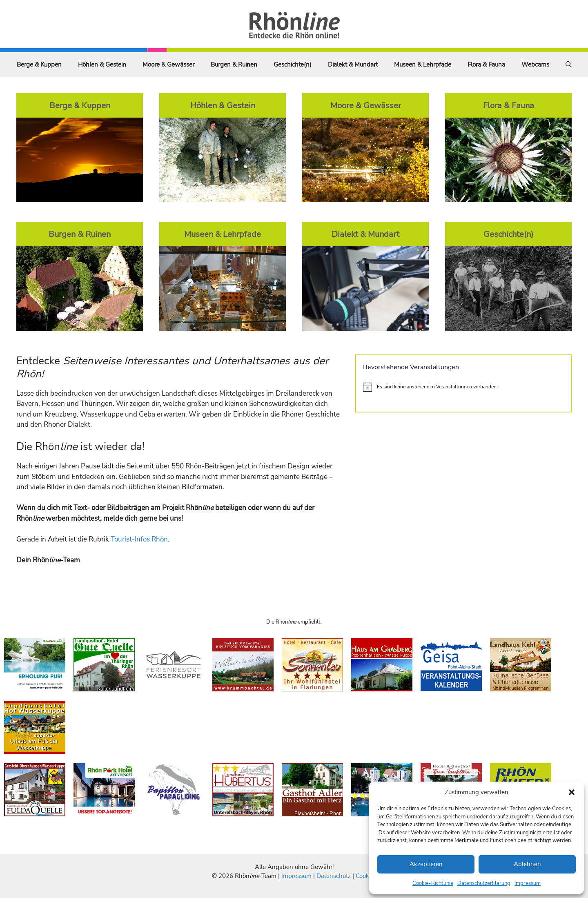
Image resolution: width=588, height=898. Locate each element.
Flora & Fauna (486, 65)
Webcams (535, 65)
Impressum (528, 883)
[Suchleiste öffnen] (569, 65)
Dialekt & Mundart (353, 65)
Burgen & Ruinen (234, 65)
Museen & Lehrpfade (423, 65)
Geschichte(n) (293, 65)
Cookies (366, 876)
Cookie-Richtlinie (433, 883)
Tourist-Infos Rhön (139, 539)
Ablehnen (527, 864)
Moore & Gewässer (168, 65)
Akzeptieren (426, 864)
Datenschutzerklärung (484, 883)
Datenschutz (334, 876)
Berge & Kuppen (39, 65)
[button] (572, 792)
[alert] (463, 387)
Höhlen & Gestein (102, 65)
